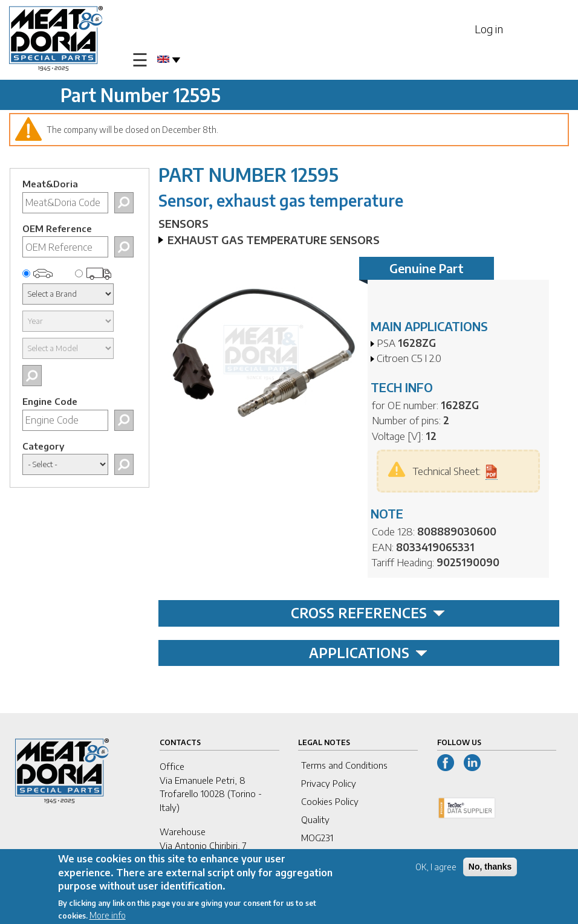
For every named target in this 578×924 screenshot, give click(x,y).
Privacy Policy (329, 783)
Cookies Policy (330, 801)
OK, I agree (436, 870)
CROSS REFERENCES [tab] (368, 613)
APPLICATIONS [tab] (368, 653)
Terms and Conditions (344, 765)
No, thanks (490, 870)
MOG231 (317, 838)
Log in (489, 29)
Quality (315, 819)
